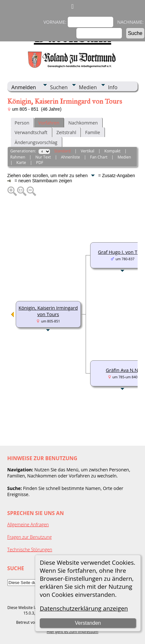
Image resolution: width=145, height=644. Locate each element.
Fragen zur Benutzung (30, 537)
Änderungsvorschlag (36, 142)
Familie (92, 132)
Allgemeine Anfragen (28, 524)
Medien (88, 87)
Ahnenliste (70, 157)
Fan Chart (99, 157)
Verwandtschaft (31, 132)
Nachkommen (83, 123)
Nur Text (43, 157)
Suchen (59, 87)
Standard (62, 151)
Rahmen (18, 157)
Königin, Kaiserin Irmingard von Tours (48, 311)
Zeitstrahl (66, 132)
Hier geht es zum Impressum (73, 632)
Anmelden (24, 87)
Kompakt (112, 151)
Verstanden (88, 623)
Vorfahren (49, 123)
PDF (40, 163)
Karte (21, 163)
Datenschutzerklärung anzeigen (84, 608)
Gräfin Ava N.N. (123, 370)
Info (113, 87)
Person (22, 123)
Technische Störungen (30, 550)
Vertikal (88, 151)
